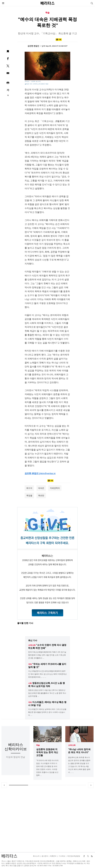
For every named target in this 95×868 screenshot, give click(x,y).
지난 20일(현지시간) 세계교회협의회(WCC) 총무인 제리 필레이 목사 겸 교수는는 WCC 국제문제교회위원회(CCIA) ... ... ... (47, 674)
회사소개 (36, 856)
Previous (4, 785)
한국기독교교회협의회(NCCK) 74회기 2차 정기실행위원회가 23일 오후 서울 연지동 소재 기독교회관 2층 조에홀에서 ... (47, 655)
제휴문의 (53, 856)
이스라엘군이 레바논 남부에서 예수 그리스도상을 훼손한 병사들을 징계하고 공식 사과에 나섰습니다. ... (47, 712)
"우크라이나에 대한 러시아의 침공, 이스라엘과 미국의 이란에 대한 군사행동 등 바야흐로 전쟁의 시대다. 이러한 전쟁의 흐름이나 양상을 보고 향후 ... (47, 768)
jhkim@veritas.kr (47, 473)
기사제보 (62, 856)
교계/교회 (72, 745)
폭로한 (41, 496)
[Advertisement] (48, 820)
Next (91, 785)
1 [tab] (19, 785)
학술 (38, 745)
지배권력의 (55, 488)
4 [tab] (76, 785)
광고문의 (45, 856)
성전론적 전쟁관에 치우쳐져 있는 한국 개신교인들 (47, 752)
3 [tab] (57, 785)
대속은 (41, 488)
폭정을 (29, 496)
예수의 (29, 488)
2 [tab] (38, 785)
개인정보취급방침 (74, 856)
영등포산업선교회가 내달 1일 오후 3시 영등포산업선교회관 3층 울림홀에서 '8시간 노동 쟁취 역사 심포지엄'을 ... (47, 693)
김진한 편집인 (34, 46)
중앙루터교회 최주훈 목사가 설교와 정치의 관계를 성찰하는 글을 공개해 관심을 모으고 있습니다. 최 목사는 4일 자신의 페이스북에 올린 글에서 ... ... (79, 765)
